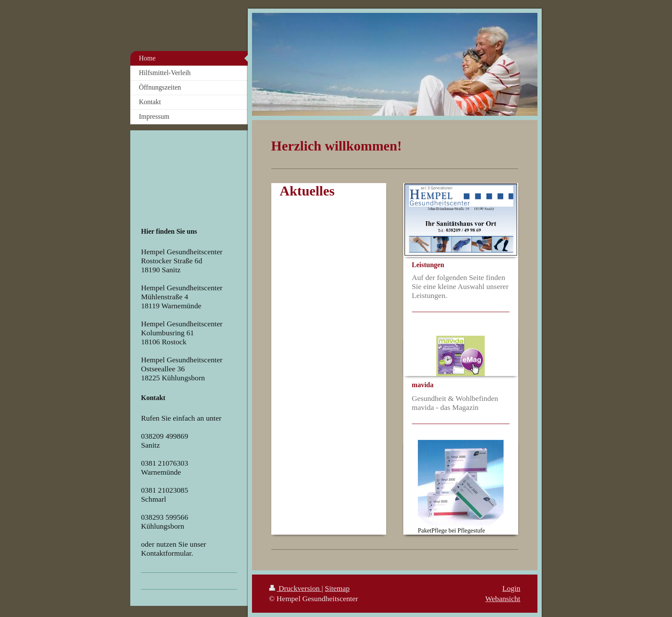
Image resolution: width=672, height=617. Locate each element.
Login (511, 588)
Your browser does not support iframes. (186, 179)
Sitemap (337, 588)
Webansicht (503, 599)
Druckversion (295, 588)
